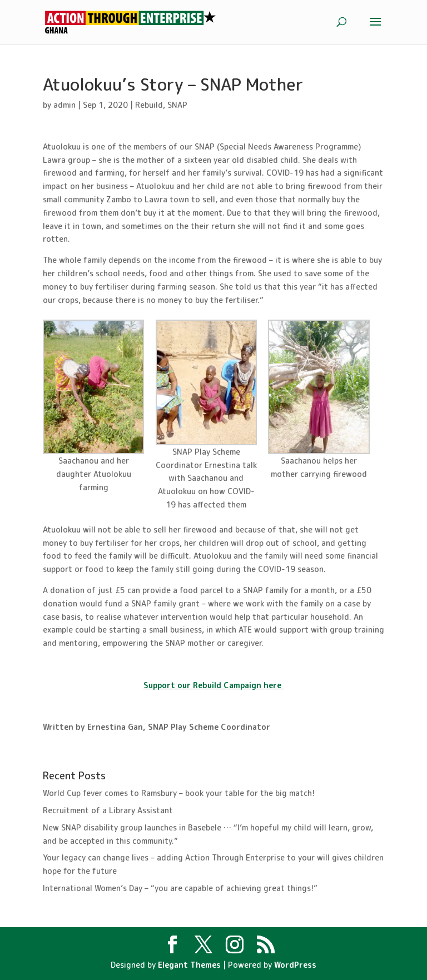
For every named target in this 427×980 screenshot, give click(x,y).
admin (64, 105)
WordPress (295, 965)
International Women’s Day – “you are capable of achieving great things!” (180, 888)
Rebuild (149, 105)
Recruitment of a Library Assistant (108, 810)
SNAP (177, 105)
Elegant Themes (189, 965)
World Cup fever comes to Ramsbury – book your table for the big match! (179, 793)
